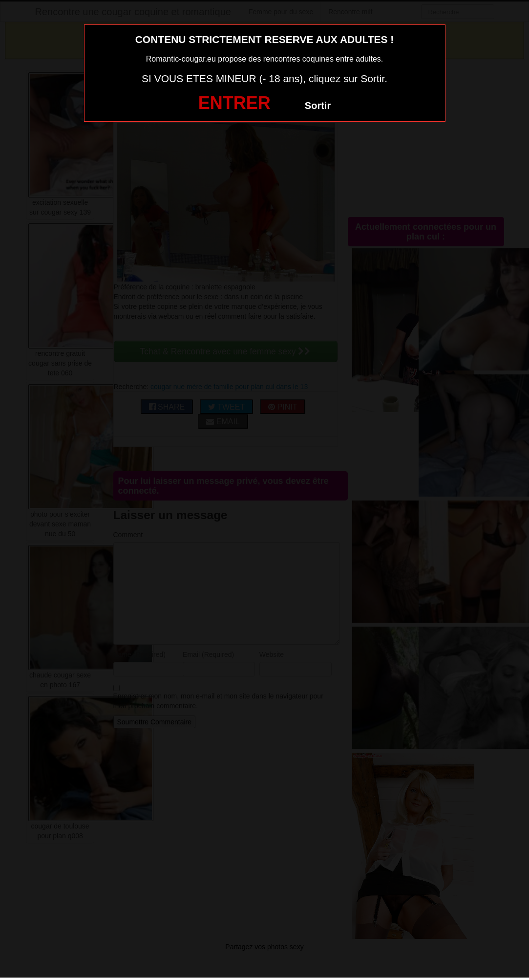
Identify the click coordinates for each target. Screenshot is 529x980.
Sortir (318, 106)
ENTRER (234, 103)
